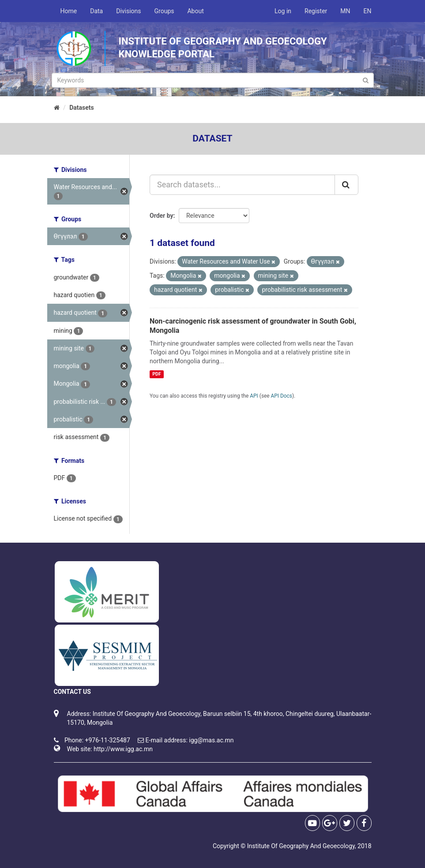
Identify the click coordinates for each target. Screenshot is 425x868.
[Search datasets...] (242, 185)
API (254, 396)
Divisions (128, 11)
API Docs (282, 396)
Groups (164, 11)
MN (345, 11)
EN (368, 11)
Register (316, 11)
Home (69, 11)
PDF (156, 374)
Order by (162, 216)
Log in (283, 11)
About (195, 11)
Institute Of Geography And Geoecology (301, 846)
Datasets (82, 108)
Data (96, 11)
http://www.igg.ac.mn (123, 749)
